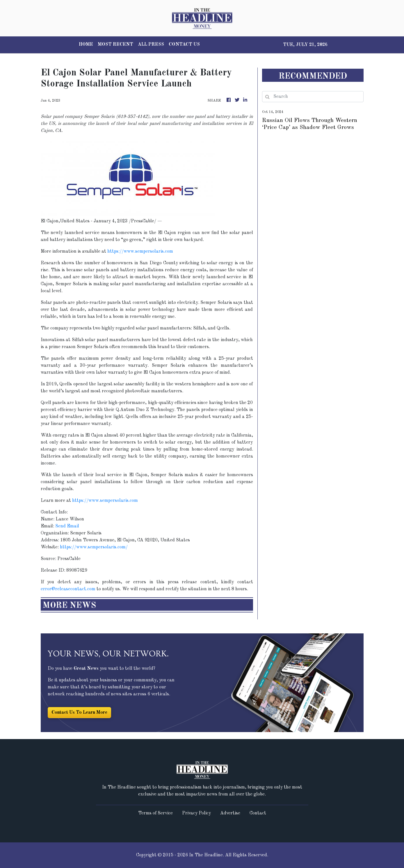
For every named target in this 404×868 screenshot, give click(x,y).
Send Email (67, 526)
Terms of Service (155, 813)
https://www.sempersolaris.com (140, 251)
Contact (258, 813)
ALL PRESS (151, 45)
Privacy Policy (196, 813)
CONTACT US (184, 45)
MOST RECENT (115, 45)
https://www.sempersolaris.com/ (94, 547)
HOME (86, 45)
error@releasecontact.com (68, 589)
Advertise (230, 813)
